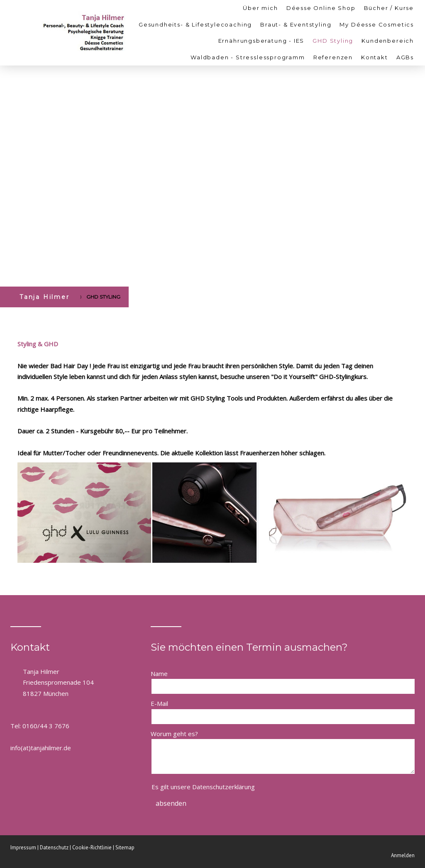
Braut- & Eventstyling (296, 24)
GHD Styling (333, 41)
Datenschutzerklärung (223, 787)
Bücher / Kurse (389, 8)
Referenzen (333, 57)
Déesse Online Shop (321, 8)
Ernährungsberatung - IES (261, 41)
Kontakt (375, 57)
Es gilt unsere (203, 787)
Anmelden (403, 855)
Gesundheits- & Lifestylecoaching (195, 24)
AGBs (405, 57)
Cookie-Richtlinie (92, 847)
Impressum (23, 847)
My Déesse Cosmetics (377, 24)
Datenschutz (54, 847)
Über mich (260, 8)
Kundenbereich (388, 41)
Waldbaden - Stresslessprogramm (248, 57)
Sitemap (125, 847)
